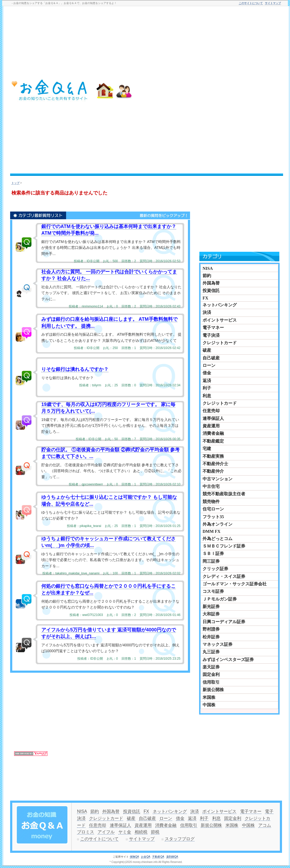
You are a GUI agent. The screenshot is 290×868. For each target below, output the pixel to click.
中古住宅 (211, 486)
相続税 (141, 832)
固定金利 (211, 674)
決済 (207, 312)
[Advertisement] (253, 91)
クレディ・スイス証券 (224, 576)
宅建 (207, 449)
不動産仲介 (213, 471)
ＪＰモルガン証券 (220, 599)
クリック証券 (215, 569)
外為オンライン (217, 524)
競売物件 (211, 502)
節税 (155, 832)
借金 (207, 373)
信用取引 (211, 682)
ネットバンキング (220, 305)
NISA (208, 268)
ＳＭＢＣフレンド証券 (224, 546)
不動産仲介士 (215, 464)
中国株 (209, 705)
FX (205, 298)
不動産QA (158, 857)
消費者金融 (213, 433)
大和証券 (211, 614)
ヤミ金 (125, 832)
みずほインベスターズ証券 (228, 660)
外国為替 (211, 283)
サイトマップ (273, 3)
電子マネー (213, 328)
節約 (207, 276)
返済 (207, 381)
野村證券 (211, 629)
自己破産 (211, 358)
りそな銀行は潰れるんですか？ (75, 369)
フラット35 (213, 517)
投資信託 (211, 291)
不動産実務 (213, 456)
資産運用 (211, 426)
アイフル (106, 832)
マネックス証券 (217, 644)
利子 (207, 388)
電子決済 (211, 335)
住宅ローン (213, 509)
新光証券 (211, 607)
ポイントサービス (220, 320)
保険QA (134, 857)
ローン (209, 365)
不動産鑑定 (213, 441)
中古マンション (217, 479)
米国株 (209, 697)
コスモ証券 (213, 591)
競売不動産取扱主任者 (224, 494)
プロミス (86, 832)
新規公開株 (213, 690)
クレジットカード (220, 343)
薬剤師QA (172, 857)
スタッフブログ (180, 839)
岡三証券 (211, 561)
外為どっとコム (217, 539)
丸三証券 (211, 652)
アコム (265, 825)
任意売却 (211, 411)
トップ (15, 183)
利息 (207, 396)
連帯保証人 (213, 418)
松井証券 (211, 637)
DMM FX (212, 531)
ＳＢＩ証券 (213, 553)
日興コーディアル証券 (224, 622)
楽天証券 (211, 667)
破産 (207, 350)
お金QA (146, 857)
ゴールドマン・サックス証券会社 (235, 584)
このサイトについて (251, 3)
